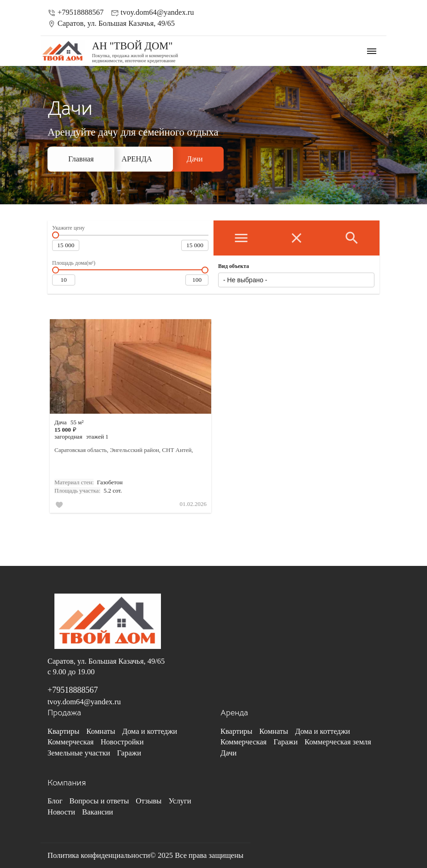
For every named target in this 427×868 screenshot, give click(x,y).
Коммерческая (71, 742)
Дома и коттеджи (150, 731)
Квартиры (63, 731)
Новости (61, 812)
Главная (81, 159)
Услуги (180, 801)
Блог (55, 801)
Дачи (195, 159)
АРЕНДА (136, 159)
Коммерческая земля (338, 742)
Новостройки (122, 742)
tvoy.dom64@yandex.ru (152, 12)
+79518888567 (76, 12)
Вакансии (98, 812)
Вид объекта (234, 266)
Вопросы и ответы (99, 801)
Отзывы (149, 801)
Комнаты (101, 731)
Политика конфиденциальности (99, 855)
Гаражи (129, 753)
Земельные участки (79, 753)
